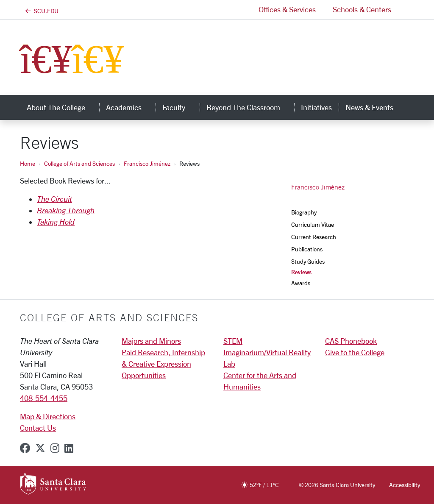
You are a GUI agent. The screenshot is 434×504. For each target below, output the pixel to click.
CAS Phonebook (351, 341)
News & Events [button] (376, 107)
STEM (233, 341)
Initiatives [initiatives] (316, 107)
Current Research (314, 237)
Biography (304, 212)
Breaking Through (66, 210)
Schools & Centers (362, 9)
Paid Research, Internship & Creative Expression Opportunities (163, 364)
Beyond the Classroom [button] (250, 107)
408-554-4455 (44, 398)
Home (28, 163)
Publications (307, 249)
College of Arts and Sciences (79, 163)
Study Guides (308, 261)
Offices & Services (287, 9)
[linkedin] (69, 448)
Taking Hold (56, 222)
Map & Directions (48, 416)
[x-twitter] (40, 448)
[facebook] (25, 448)
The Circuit (54, 199)
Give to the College (355, 352)
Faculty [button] (181, 107)
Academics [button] (131, 107)
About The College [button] (63, 107)
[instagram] (55, 448)
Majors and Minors (151, 341)
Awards (301, 283)
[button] (407, 10)
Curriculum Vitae (313, 224)
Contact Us (38, 428)
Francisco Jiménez (147, 163)
